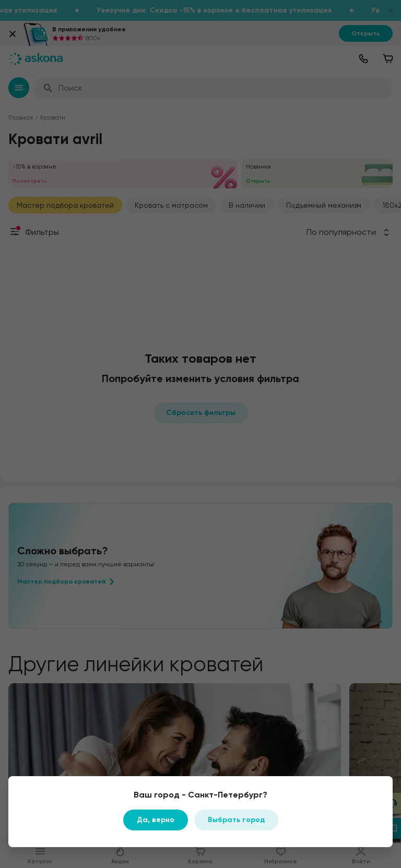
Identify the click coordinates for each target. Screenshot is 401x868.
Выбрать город (236, 820)
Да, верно (156, 820)
